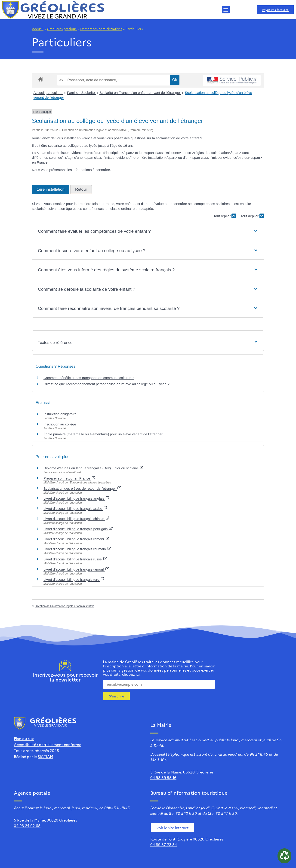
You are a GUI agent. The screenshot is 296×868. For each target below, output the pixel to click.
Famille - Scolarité (81, 93)
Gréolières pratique (62, 29)
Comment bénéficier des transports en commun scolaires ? (89, 378)
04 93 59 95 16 (163, 777)
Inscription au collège (60, 424)
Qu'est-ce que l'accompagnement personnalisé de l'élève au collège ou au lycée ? (106, 384)
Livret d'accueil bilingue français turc (74, 579)
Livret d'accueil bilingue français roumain (77, 549)
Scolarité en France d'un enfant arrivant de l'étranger (140, 93)
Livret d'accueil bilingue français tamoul (76, 569)
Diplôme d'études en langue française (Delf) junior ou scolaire (93, 468)
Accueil (38, 29)
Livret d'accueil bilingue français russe (75, 559)
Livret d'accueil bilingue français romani (76, 539)
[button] (226, 10)
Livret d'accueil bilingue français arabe (75, 509)
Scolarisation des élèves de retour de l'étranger (82, 488)
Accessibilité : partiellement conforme (48, 744)
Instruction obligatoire (60, 414)
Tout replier (225, 216)
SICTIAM (45, 756)
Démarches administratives (101, 29)
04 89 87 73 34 (164, 844)
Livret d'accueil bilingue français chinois (76, 519)
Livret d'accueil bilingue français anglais (76, 498)
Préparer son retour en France (69, 478)
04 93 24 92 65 (27, 825)
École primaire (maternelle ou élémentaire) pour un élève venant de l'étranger (103, 434)
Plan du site (24, 738)
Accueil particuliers (48, 93)
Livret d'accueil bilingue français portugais (78, 529)
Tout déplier (252, 216)
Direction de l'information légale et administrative (65, 606)
